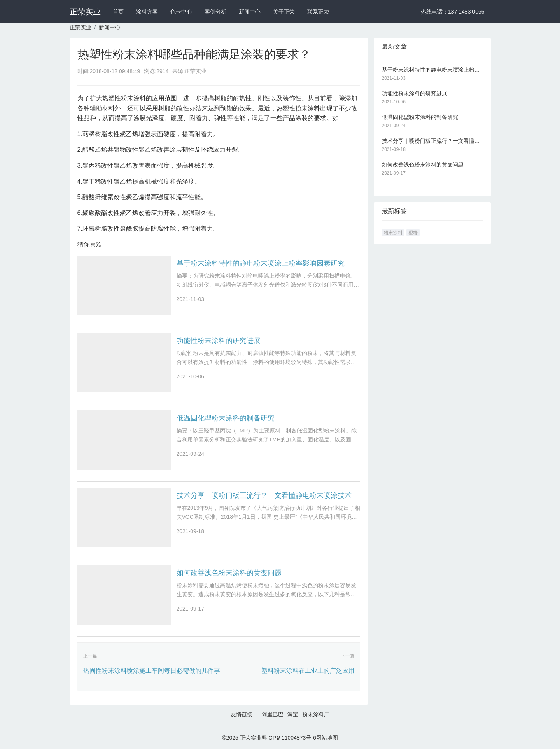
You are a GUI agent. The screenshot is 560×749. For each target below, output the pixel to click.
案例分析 (215, 12)
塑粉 (413, 233)
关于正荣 (284, 12)
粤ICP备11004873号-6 (289, 738)
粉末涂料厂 (316, 714)
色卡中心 (181, 12)
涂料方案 (147, 12)
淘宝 (293, 714)
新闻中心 (250, 12)
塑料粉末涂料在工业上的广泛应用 (308, 671)
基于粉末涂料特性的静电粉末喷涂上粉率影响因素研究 (261, 263)
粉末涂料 (393, 233)
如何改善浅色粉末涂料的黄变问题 (229, 573)
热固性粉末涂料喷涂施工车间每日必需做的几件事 (152, 671)
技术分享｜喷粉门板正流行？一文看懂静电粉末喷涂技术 (264, 495)
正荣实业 (85, 12)
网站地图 (327, 738)
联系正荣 (318, 12)
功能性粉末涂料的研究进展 (219, 341)
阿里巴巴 (273, 714)
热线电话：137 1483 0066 (452, 12)
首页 (118, 12)
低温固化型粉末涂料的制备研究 (226, 418)
